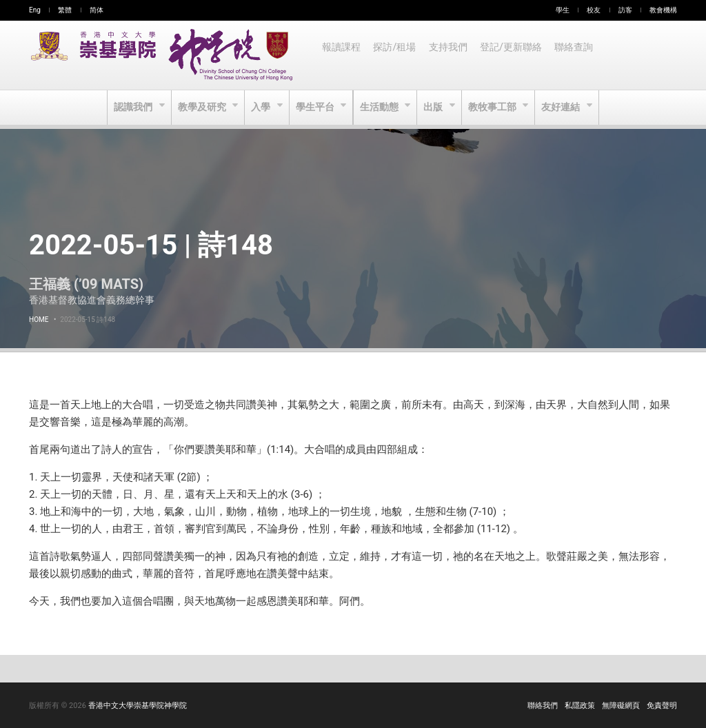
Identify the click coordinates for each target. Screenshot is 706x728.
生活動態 (380, 108)
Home (39, 320)
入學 (260, 108)
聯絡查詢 (579, 55)
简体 (97, 10)
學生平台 (315, 108)
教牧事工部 (496, 108)
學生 (563, 10)
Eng (35, 10)
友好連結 (566, 108)
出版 (436, 108)
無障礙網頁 (621, 706)
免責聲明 (662, 706)
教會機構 (663, 10)
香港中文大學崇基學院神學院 (138, 706)
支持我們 (451, 55)
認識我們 (130, 108)
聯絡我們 (543, 706)
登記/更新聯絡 (515, 55)
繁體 (65, 10)
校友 (594, 10)
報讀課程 (342, 55)
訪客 (625, 10)
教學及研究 (200, 108)
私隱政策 (580, 706)
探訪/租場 (396, 55)
